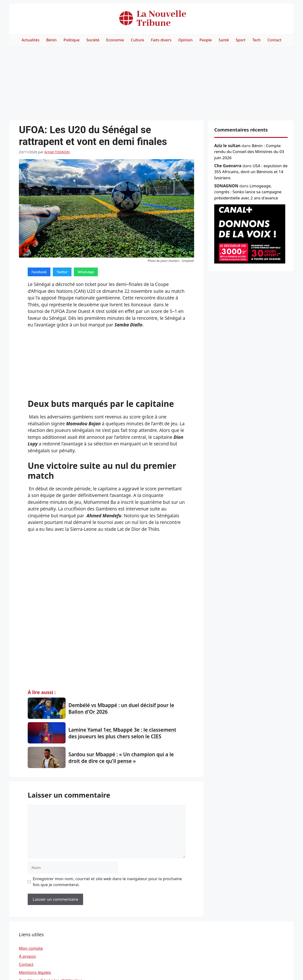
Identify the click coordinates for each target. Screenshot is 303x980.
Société (93, 40)
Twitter (62, 272)
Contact (274, 40)
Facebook (39, 272)
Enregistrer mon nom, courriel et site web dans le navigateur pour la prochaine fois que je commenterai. (107, 882)
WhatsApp (86, 272)
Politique (71, 40)
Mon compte (31, 948)
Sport (241, 40)
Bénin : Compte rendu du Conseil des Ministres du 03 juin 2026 (249, 152)
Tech (256, 40)
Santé (224, 40)
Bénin (51, 40)
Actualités (30, 40)
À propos (27, 956)
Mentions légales (35, 972)
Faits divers (161, 40)
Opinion (185, 40)
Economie (115, 40)
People (206, 40)
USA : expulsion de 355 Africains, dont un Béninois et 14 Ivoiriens (251, 172)
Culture (138, 40)
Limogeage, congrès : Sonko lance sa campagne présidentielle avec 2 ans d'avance (248, 192)
